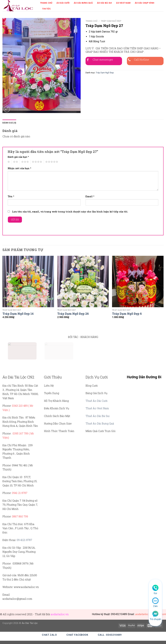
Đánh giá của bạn (18, 157)
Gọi (155, 593)
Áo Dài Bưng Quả (83, 3)
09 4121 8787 (24, 540)
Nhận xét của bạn (19, 168)
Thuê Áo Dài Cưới (96, 401)
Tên (11, 196)
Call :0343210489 (110, 635)
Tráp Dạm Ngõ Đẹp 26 (73, 314)
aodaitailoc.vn (60, 614)
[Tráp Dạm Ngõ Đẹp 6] (138, 281)
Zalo (155, 606)
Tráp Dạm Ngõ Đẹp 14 (18, 314)
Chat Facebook (77, 635)
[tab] (9, 123)
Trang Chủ (46, 3)
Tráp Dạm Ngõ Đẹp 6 (127, 314)
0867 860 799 (20, 516)
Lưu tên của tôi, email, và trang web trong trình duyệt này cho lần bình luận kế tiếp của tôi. (70, 212)
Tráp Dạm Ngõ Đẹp (111, 21)
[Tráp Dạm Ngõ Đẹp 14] (28, 281)
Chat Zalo (49, 635)
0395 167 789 (20, 433)
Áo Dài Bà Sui (104, 3)
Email (90, 196)
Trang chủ (92, 21)
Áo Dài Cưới (63, 3)
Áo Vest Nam (123, 3)
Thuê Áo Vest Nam (97, 408)
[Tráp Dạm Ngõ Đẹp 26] (83, 281)
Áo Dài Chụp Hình (144, 3)
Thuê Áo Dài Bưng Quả (100, 423)
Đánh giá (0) (9, 123)
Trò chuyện (155, 619)
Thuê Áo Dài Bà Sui (98, 416)
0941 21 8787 (20, 493)
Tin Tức (46, 9)
